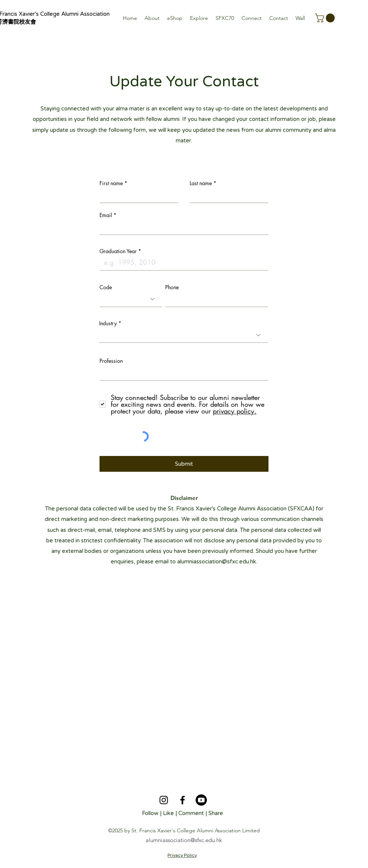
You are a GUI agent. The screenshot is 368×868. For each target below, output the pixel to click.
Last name (201, 183)
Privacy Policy (182, 855)
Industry (108, 323)
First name (111, 183)
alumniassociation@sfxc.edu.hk (217, 562)
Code (106, 287)
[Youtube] (201, 800)
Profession (111, 361)
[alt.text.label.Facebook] (182, 800)
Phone (172, 287)
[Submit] (184, 464)
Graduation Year (118, 251)
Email (106, 215)
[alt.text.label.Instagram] (164, 800)
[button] (152, 18)
